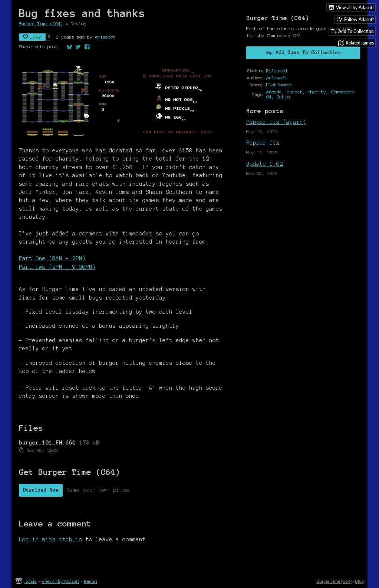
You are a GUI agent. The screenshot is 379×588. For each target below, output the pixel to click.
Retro (283, 97)
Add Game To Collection (303, 52)
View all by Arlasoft (60, 581)
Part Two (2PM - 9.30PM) (57, 267)
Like (32, 37)
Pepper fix (263, 143)
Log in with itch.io (51, 539)
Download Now (41, 490)
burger (295, 92)
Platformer (279, 85)
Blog (359, 581)
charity (317, 92)
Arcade (274, 92)
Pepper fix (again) (276, 122)
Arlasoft (105, 37)
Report (90, 581)
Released (277, 71)
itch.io (31, 581)
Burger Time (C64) (41, 24)
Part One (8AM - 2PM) (52, 258)
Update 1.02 (265, 164)
